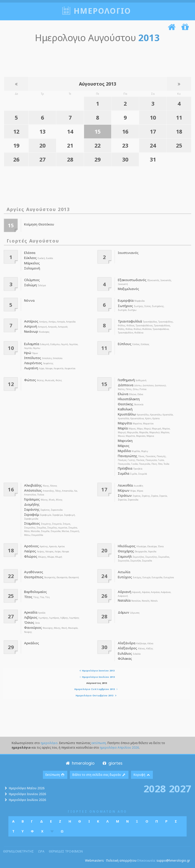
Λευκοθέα (125, 485)
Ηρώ (28, 353)
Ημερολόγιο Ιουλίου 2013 (96, 677)
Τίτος (28, 597)
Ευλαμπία (32, 344)
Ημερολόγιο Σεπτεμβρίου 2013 (97, 689)
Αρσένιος (31, 546)
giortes (112, 763)
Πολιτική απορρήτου (121, 861)
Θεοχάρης (126, 551)
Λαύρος (30, 551)
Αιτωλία (124, 572)
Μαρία (123, 428)
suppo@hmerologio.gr (173, 861)
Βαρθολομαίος (36, 592)
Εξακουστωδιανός (132, 280)
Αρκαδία (31, 612)
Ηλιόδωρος (127, 546)
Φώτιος (30, 380)
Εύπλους (125, 344)
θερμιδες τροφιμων (66, 851)
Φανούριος (33, 628)
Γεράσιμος (32, 499)
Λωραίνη (31, 368)
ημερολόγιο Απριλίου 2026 (119, 748)
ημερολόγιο (49, 743)
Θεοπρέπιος (34, 577)
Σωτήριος (125, 306)
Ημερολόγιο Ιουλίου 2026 (27, 800)
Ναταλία (124, 600)
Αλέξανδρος (127, 648)
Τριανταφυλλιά (130, 321)
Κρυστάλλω (127, 414)
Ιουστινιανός (128, 253)
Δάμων (124, 612)
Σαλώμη (30, 285)
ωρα (41, 851)
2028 (155, 789)
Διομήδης (32, 504)
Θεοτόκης (126, 404)
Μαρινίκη (125, 441)
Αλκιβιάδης (33, 485)
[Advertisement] (96, 59)
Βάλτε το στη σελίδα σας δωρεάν (99, 775)
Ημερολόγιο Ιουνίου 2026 (27, 794)
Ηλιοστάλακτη (129, 399)
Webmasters (94, 861)
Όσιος (29, 622)
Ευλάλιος (125, 653)
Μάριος (124, 446)
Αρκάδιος (32, 643)
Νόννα (29, 300)
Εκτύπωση (55, 775)
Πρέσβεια (125, 468)
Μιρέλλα (124, 451)
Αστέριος (31, 321)
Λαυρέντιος (33, 363)
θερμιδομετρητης (18, 851)
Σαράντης (32, 509)
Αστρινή (31, 326)
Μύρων (124, 490)
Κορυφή (142, 775)
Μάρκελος (32, 263)
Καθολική (125, 409)
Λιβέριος (31, 617)
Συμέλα (124, 473)
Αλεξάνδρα (127, 643)
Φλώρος (31, 556)
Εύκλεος (30, 258)
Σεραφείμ (32, 515)
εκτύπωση (99, 743)
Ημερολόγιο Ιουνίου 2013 (97, 671)
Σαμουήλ (125, 556)
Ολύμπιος (32, 280)
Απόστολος (33, 490)
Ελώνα (123, 394)
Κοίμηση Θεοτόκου (39, 224)
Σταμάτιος (32, 523)
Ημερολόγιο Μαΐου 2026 (27, 788)
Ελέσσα (30, 253)
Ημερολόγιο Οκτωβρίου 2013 (96, 695)
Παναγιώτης (128, 456)
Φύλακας (125, 658)
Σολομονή (32, 268)
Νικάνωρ (31, 331)
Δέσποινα (126, 385)
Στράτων (125, 495)
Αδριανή (125, 592)
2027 (180, 789)
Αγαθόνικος (34, 572)
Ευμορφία (126, 300)
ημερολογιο (102, 11)
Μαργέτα (125, 423)
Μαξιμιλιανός (128, 289)
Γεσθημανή (126, 380)
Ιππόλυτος (33, 358)
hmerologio (80, 763)
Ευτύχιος (125, 577)
